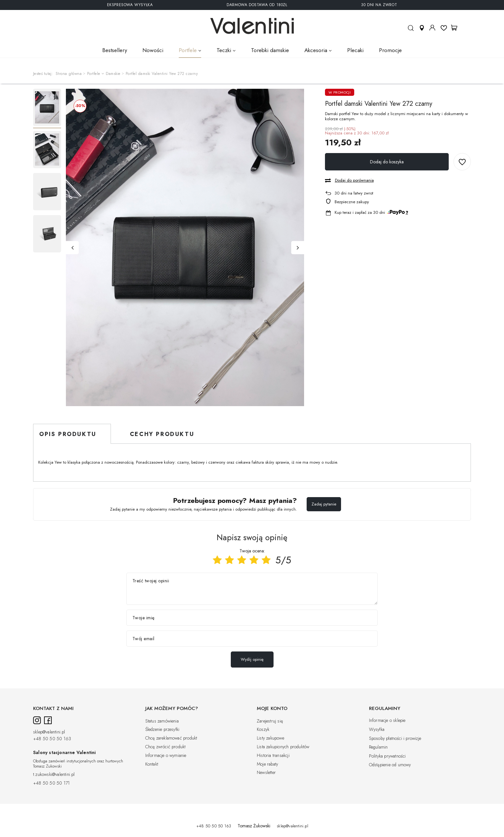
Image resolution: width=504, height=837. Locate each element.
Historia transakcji (273, 756)
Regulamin (378, 747)
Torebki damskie (270, 50)
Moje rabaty (267, 764)
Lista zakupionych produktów (283, 747)
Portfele (188, 50)
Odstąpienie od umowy (390, 765)
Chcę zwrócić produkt (166, 747)
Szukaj (411, 31)
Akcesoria (316, 50)
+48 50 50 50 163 (52, 739)
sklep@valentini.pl (49, 732)
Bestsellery (115, 50)
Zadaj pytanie (324, 504)
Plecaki (355, 50)
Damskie (113, 74)
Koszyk (263, 730)
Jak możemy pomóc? (172, 709)
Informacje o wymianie (166, 756)
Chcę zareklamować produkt (171, 738)
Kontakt (152, 764)
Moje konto (432, 28)
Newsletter (266, 773)
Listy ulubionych (444, 27)
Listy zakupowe (270, 738)
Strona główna (69, 74)
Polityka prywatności (387, 756)
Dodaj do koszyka (387, 162)
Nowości (153, 50)
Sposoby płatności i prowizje (395, 739)
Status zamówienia (162, 721)
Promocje (390, 50)
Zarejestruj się (270, 721)
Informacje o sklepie (387, 721)
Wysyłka (377, 730)
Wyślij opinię (252, 659)
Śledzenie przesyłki (162, 730)
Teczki (224, 50)
